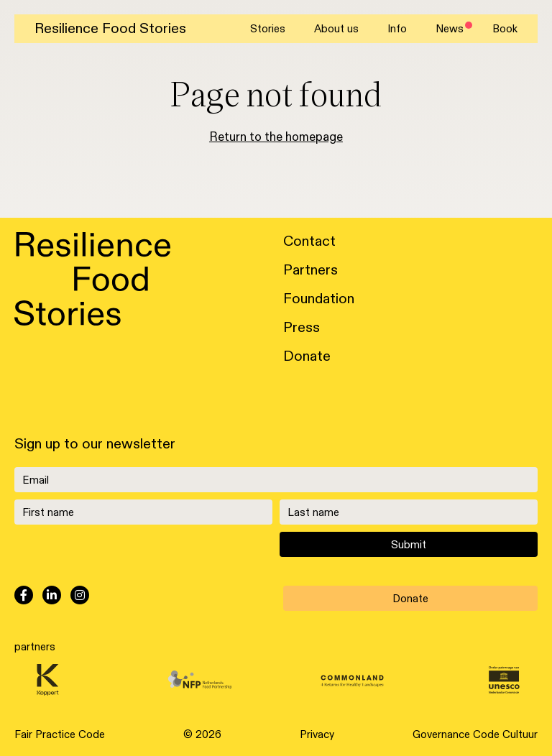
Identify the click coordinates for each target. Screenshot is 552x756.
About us (336, 29)
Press (302, 328)
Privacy (317, 734)
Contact (309, 241)
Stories (268, 29)
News (450, 29)
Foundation (319, 299)
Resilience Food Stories (110, 29)
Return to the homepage (276, 137)
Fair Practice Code (60, 734)
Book (505, 29)
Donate (307, 356)
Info (397, 29)
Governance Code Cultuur (475, 734)
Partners (310, 270)
